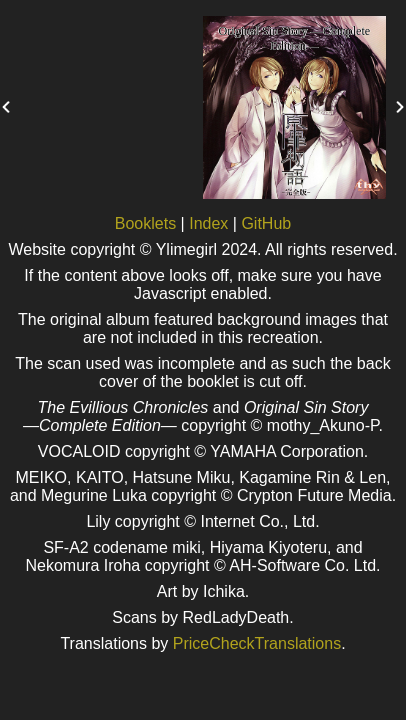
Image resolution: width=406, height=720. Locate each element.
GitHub (266, 223)
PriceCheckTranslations (257, 643)
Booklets (145, 223)
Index (208, 223)
